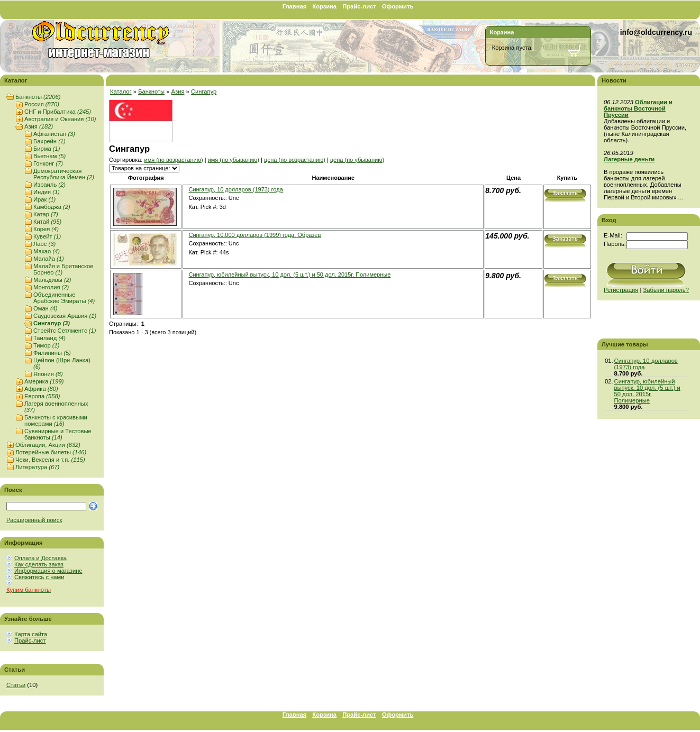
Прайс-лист (359, 6)
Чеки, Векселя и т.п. (50, 460)
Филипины (52, 353)
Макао (47, 251)
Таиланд (49, 338)
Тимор (47, 345)
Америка (44, 381)
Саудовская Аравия (65, 316)
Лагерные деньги (629, 159)
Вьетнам (49, 156)
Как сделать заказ (39, 564)
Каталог (121, 91)
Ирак (44, 199)
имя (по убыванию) (234, 160)
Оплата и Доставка (40, 558)
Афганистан (54, 134)
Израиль (49, 185)
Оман (46, 308)
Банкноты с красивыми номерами (56, 420)
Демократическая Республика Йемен (64, 174)
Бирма (47, 149)
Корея (46, 229)
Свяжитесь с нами (39, 577)
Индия (47, 192)
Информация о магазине (48, 571)
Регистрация (621, 290)
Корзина (324, 6)
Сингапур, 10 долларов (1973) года (235, 189)
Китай (47, 222)
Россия (42, 104)
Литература (37, 467)
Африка (41, 389)
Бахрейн (49, 141)
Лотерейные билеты (51, 452)
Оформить (398, 6)
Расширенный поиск (34, 520)
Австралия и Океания (60, 119)
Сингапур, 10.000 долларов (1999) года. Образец (254, 235)
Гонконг (48, 163)
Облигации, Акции (48, 445)
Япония (48, 374)
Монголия (51, 287)
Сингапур (52, 323)
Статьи (16, 685)
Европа (42, 396)
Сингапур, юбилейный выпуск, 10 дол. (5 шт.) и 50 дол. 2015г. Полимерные (289, 274)
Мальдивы (52, 280)
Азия (39, 126)
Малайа (49, 259)
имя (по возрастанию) (173, 160)
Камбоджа (52, 207)
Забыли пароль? (666, 290)
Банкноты (38, 97)
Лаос (44, 244)
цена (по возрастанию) (295, 160)
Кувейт (47, 236)
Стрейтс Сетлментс (65, 331)
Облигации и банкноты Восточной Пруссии (638, 108)
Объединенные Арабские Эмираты (64, 298)
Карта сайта (31, 634)
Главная (295, 6)
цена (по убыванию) (357, 160)
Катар (46, 214)
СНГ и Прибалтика (58, 112)
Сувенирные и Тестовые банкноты (58, 434)
